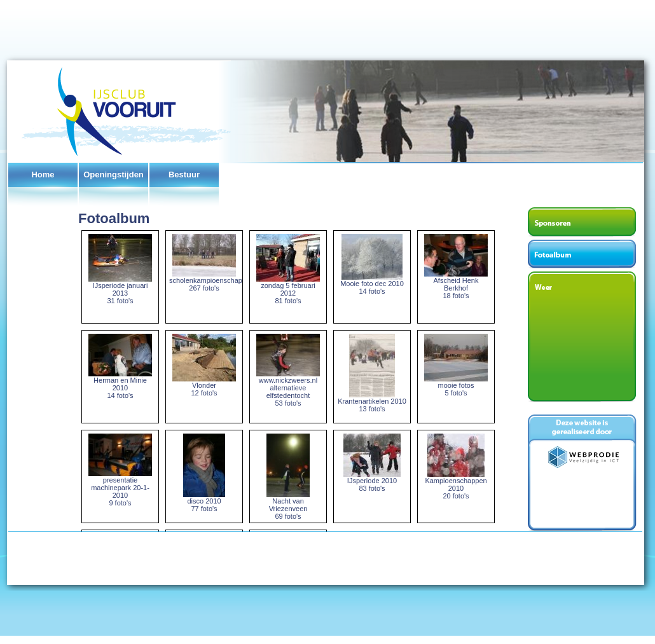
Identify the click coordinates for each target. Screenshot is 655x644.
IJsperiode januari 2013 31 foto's (120, 290)
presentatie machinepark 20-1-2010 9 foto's (120, 488)
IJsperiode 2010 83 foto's (372, 481)
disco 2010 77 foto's (204, 502)
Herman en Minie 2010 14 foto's (120, 385)
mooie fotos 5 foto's (456, 386)
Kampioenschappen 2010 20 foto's (456, 485)
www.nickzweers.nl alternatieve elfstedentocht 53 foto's (288, 388)
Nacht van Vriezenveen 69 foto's (288, 505)
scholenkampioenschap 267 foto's (206, 281)
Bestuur (184, 175)
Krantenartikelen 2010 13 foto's (372, 402)
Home (43, 175)
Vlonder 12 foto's (204, 386)
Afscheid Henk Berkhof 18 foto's (456, 285)
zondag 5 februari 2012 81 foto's (288, 290)
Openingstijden (114, 175)
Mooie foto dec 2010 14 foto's (372, 284)
